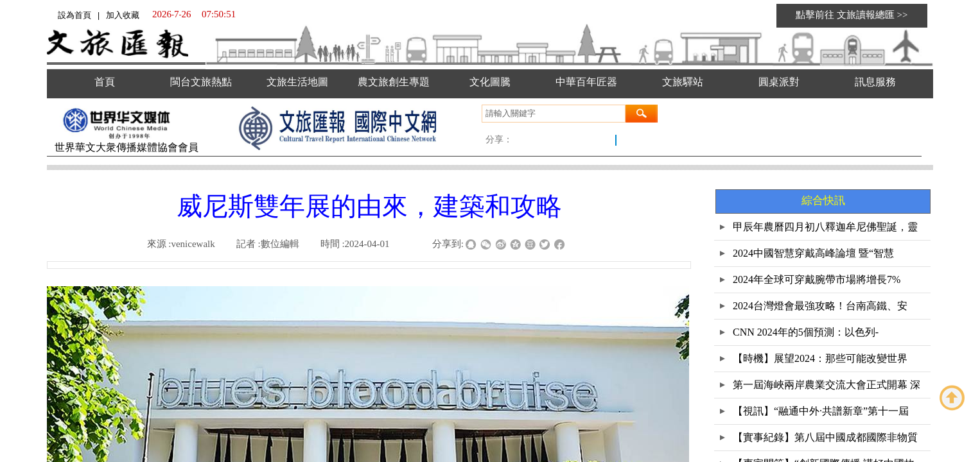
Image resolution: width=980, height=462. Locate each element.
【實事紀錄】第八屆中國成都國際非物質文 (825, 441)
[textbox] (554, 114)
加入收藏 (123, 15)
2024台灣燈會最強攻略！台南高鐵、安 (820, 306)
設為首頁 (74, 15)
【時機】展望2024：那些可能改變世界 (820, 358)
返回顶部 (952, 398)
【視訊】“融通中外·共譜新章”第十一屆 (821, 411)
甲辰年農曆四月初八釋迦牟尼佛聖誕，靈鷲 (825, 231)
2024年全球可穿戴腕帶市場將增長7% (817, 279)
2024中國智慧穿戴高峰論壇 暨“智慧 (813, 253)
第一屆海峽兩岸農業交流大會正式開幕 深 (827, 385)
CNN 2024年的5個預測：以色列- (806, 332)
